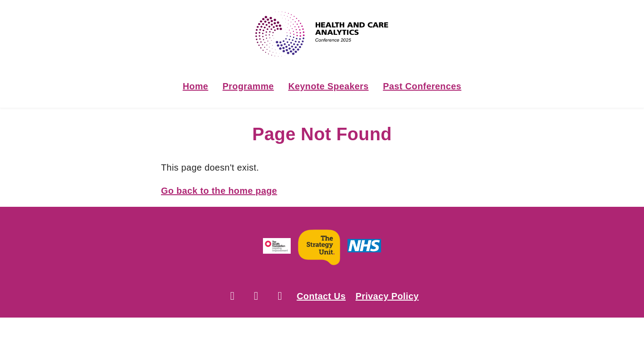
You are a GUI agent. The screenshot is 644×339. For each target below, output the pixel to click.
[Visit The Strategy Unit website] (319, 248)
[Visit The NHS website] (364, 248)
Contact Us (321, 296)
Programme (248, 86)
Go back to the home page (219, 191)
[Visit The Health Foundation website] (277, 248)
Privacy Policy (387, 296)
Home (195, 86)
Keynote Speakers (328, 86)
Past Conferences (422, 86)
